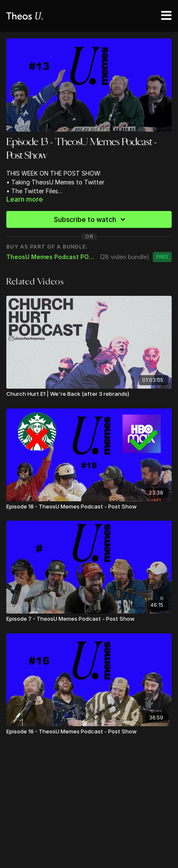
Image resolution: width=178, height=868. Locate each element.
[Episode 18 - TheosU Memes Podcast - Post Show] (89, 507)
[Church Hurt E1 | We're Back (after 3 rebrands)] (89, 394)
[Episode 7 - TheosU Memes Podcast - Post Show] (89, 619)
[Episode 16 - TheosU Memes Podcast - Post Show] (89, 732)
